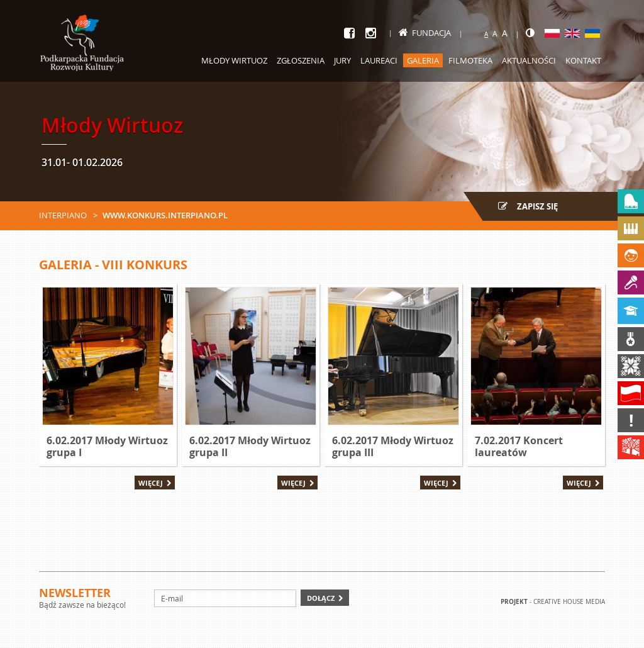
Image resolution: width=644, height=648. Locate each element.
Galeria (423, 60)
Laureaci (379, 60)
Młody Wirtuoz (234, 60)
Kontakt (583, 60)
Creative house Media (569, 602)
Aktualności (529, 60)
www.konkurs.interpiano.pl (165, 215)
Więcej (151, 483)
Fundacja (425, 33)
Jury (342, 60)
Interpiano (63, 215)
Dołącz (321, 598)
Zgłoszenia (301, 60)
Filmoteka (470, 60)
